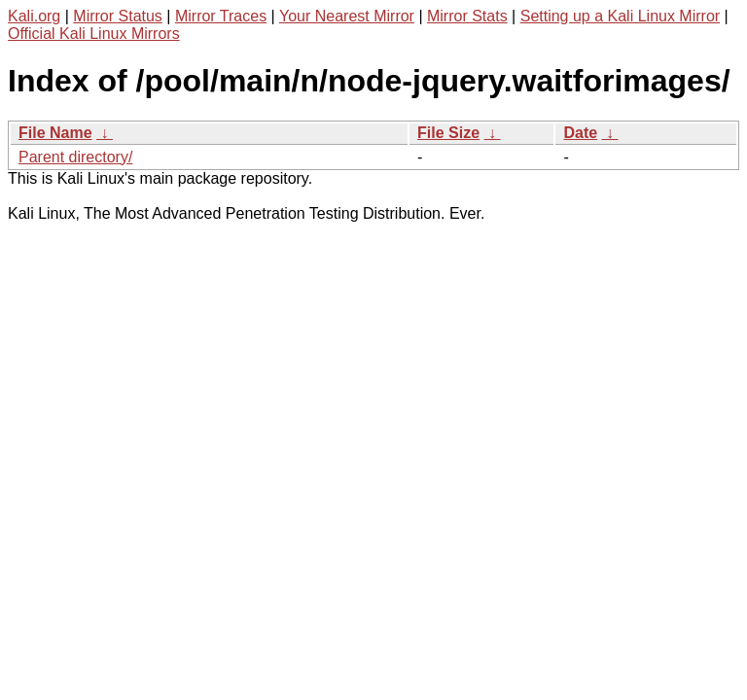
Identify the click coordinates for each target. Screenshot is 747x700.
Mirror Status (118, 16)
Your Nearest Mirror (347, 16)
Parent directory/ (75, 157)
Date (580, 133)
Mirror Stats (467, 16)
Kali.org (34, 16)
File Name (55, 133)
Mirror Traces (221, 16)
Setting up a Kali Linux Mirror (620, 16)
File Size (448, 133)
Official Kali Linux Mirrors (94, 34)
